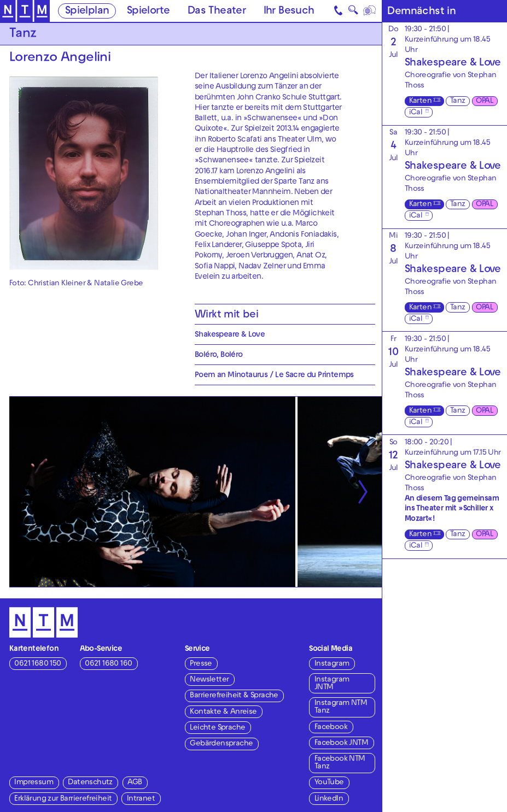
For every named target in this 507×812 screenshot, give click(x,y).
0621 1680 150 (37, 664)
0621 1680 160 (108, 664)
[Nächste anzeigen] (363, 492)
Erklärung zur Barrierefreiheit (63, 799)
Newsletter (209, 680)
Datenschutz (90, 783)
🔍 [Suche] (353, 12)
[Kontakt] (339, 11)
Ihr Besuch (289, 11)
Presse (201, 664)
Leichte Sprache (217, 728)
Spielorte (148, 11)
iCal (416, 113)
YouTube (329, 783)
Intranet (141, 799)
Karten (420, 101)
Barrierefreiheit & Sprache (234, 696)
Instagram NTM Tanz (341, 707)
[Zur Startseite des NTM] (25, 11)
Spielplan (87, 11)
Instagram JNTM (332, 684)
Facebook (331, 728)
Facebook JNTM (341, 743)
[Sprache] (371, 11)
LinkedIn (329, 799)
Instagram (332, 664)
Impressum (34, 783)
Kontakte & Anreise (223, 712)
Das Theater (217, 11)
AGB (135, 783)
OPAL (484, 101)
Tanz (458, 101)
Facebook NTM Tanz (340, 763)
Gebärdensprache (221, 744)
